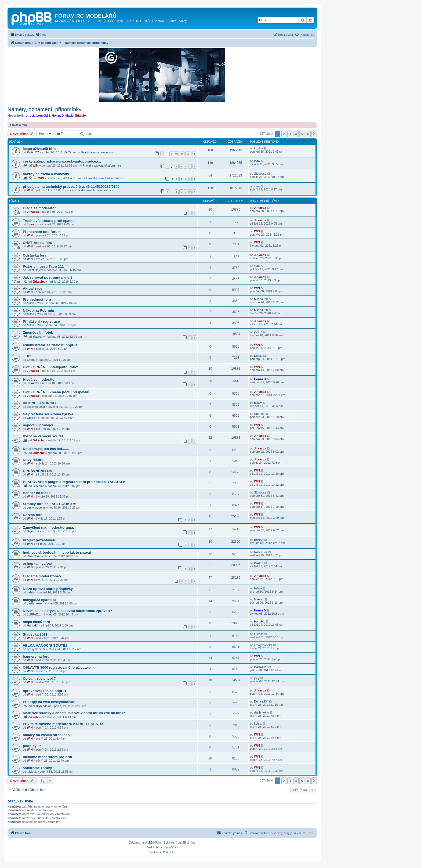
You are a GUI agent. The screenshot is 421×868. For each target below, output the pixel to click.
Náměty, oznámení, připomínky (44, 109)
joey (257, 678)
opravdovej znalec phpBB (44, 691)
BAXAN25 (261, 667)
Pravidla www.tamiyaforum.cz (101, 152)
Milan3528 (34, 303)
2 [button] (284, 134)
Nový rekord (33, 460)
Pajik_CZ (33, 152)
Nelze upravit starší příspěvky (48, 589)
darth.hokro (34, 603)
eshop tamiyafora (37, 563)
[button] (314, 134)
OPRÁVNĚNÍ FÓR (38, 471)
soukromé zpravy (37, 768)
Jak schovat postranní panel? (48, 277)
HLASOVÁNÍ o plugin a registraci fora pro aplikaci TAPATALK (74, 482)
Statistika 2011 (35, 634)
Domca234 (261, 701)
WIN (35, 165)
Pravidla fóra (19, 125)
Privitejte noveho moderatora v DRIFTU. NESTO (63, 724)
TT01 (27, 356)
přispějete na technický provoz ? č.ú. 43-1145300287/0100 (71, 187)
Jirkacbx (80, 116)
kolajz (258, 723)
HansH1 (32, 625)
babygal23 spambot (39, 600)
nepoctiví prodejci (38, 425)
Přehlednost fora (37, 299)
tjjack (69, 116)
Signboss (260, 174)
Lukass (259, 634)
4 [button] (296, 134)
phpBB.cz (172, 847)
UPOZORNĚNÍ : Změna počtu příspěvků (56, 392)
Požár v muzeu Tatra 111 (43, 266)
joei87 (258, 332)
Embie (31, 360)
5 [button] (302, 134)
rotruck (30, 116)
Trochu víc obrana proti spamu (49, 221)
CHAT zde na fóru (38, 243)
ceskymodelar (36, 407)
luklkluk (32, 772)
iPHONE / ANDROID (39, 403)
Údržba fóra (33, 515)
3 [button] (290, 134)
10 (176, 154)
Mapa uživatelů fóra (39, 149)
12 (188, 154)
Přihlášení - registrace (41, 321)
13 (194, 154)
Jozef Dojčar (35, 270)
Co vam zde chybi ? (39, 678)
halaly (258, 403)
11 (182, 154)
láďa (257, 161)
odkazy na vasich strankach (46, 735)
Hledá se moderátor (39, 208)
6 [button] (308, 134)
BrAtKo (259, 540)
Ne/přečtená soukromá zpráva (48, 414)
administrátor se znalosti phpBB (50, 345)
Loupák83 (43, 116)
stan (257, 186)
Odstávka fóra (35, 255)
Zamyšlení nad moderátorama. (48, 527)
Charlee (32, 418)
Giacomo (38, 486)
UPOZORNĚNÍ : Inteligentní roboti (51, 367)
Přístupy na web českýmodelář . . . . (53, 702)
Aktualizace (33, 288)
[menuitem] (41, 35)
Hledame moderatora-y (42, 576)
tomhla (258, 148)
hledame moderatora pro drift (48, 757)
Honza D (58, 116)
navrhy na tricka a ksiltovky (46, 174)
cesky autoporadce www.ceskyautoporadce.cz (62, 161)
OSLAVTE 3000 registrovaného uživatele (57, 667)
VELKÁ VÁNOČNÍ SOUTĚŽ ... (47, 645)
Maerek (37, 337)
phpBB (148, 843)
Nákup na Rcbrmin (39, 310)
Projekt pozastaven (39, 540)
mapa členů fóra (36, 622)
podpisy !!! (32, 746)
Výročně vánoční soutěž (43, 436)
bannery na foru (36, 656)
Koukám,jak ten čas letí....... (46, 449)
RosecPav (34, 556)
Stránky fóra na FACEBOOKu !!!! (50, 504)
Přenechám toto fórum (42, 232)
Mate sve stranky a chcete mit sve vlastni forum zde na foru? (74, 713)
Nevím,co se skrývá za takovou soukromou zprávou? (67, 611)
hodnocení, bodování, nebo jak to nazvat (57, 552)
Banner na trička (37, 493)
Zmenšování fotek (38, 332)
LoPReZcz (34, 614)
